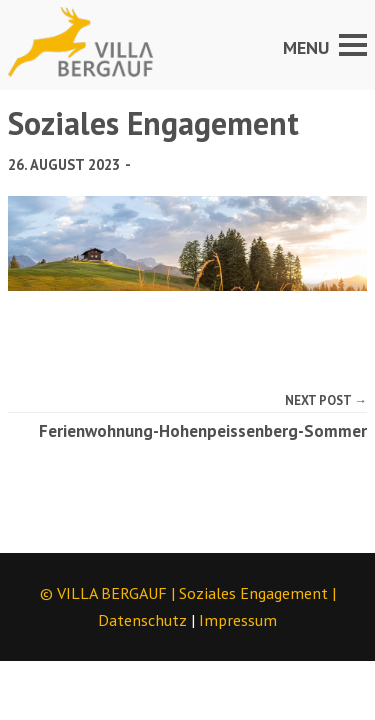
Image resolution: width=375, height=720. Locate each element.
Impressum (238, 620)
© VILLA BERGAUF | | (188, 593)
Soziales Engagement (253, 593)
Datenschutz (142, 620)
